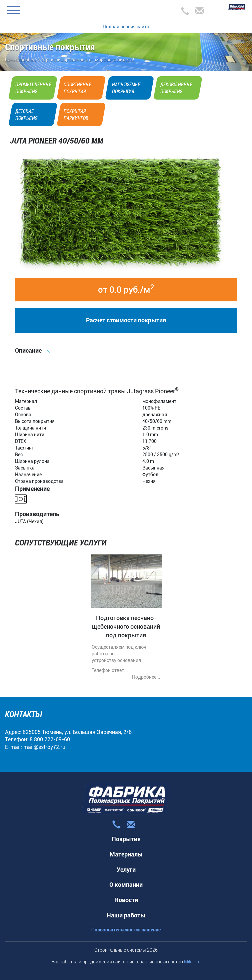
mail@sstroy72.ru (44, 747)
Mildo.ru (192, 962)
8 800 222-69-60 (50, 739)
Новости (126, 900)
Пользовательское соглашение (126, 930)
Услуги (126, 870)
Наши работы (126, 915)
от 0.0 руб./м (126, 289)
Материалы (126, 854)
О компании (126, 885)
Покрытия (126, 839)
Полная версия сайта (126, 27)
